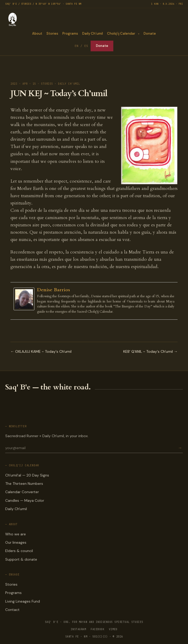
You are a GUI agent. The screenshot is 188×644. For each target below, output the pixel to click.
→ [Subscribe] (180, 448)
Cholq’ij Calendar (121, 33)
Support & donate (21, 559)
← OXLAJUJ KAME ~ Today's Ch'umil (41, 351)
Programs (70, 33)
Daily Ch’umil (93, 33)
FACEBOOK (97, 629)
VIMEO (113, 629)
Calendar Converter (22, 492)
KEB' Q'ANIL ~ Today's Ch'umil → (150, 351)
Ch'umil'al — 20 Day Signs (27, 475)
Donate (150, 33)
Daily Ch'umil (16, 509)
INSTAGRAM (78, 629)
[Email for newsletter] (91, 448)
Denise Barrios (54, 290)
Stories (52, 33)
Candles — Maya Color (25, 500)
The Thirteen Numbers (24, 484)
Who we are (16, 534)
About (37, 33)
